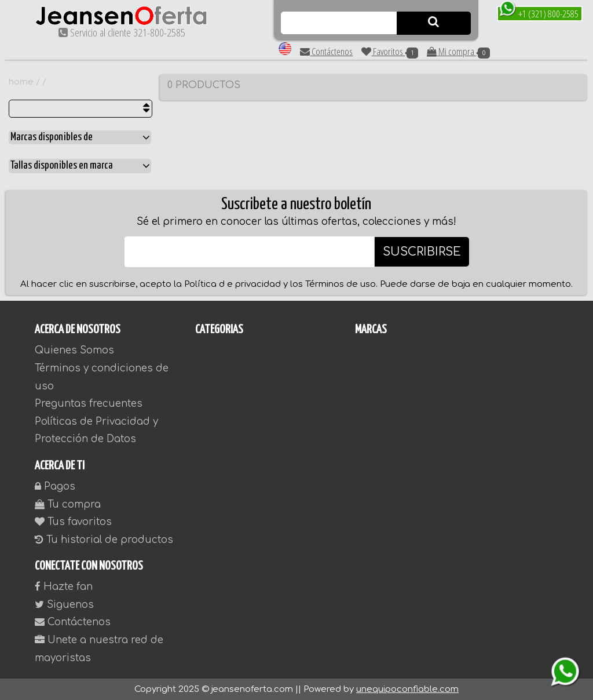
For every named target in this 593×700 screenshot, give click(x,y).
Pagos (55, 486)
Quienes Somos (74, 350)
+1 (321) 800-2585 (539, 13)
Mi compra (458, 52)
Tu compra (68, 504)
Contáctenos (326, 51)
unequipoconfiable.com (407, 689)
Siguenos (64, 605)
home (21, 82)
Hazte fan (64, 587)
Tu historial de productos (104, 540)
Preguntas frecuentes (89, 404)
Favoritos (390, 52)
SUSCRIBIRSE (422, 252)
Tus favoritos (73, 522)
